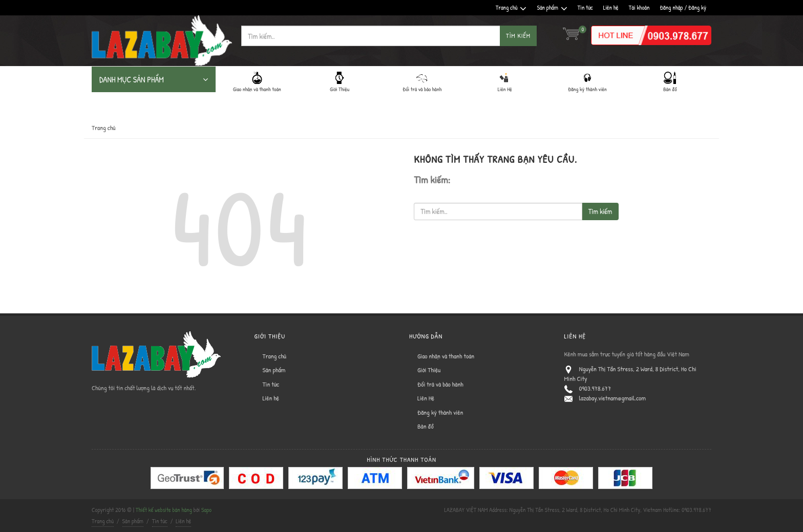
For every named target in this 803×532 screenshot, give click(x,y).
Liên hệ (611, 7)
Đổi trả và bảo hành (440, 384)
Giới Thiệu (429, 370)
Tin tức (585, 7)
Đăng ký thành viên (440, 412)
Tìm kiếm (518, 36)
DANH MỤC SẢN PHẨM (154, 79)
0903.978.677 (595, 388)
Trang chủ (511, 8)
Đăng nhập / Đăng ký (683, 7)
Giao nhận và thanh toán (446, 356)
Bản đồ (426, 426)
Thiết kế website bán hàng (164, 510)
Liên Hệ (426, 398)
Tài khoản (639, 7)
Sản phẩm (552, 8)
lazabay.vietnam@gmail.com (613, 398)
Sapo (206, 510)
